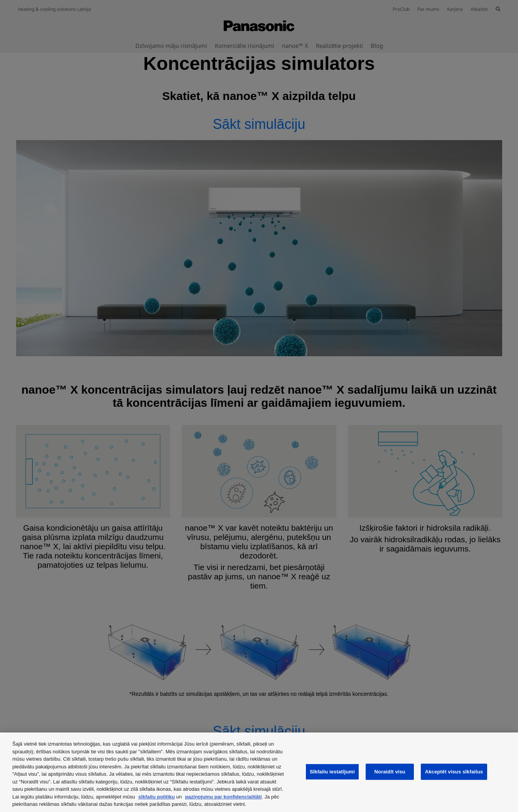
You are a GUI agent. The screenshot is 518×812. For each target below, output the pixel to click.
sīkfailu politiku (157, 797)
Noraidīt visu (390, 772)
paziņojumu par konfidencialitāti (224, 797)
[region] (259, 772)
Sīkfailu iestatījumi (332, 772)
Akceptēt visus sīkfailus (454, 772)
